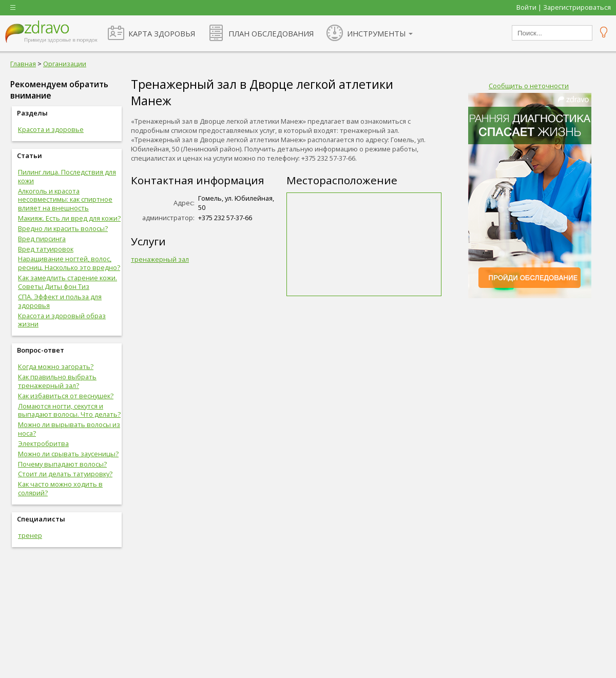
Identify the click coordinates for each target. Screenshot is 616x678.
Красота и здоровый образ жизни (62, 320)
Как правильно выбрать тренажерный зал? (57, 381)
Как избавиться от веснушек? (66, 396)
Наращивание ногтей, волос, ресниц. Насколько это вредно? (69, 263)
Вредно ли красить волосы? (63, 228)
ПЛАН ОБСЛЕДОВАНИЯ (271, 33)
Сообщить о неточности (529, 86)
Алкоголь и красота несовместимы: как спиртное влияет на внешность (65, 200)
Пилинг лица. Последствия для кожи (67, 176)
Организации (65, 64)
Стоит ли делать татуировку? (65, 474)
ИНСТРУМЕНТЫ (377, 33)
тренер (30, 535)
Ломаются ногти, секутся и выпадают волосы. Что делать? (69, 410)
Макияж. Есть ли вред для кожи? (69, 218)
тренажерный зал (160, 259)
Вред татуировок (46, 249)
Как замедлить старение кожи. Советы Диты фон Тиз (68, 282)
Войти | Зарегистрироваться (564, 7)
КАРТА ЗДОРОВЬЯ (162, 33)
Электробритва (43, 443)
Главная (23, 64)
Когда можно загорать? (56, 366)
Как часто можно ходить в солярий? (60, 488)
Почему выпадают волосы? (62, 464)
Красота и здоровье (51, 129)
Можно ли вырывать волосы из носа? (69, 429)
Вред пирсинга (42, 239)
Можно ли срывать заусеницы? (68, 454)
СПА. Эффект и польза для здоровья (60, 301)
